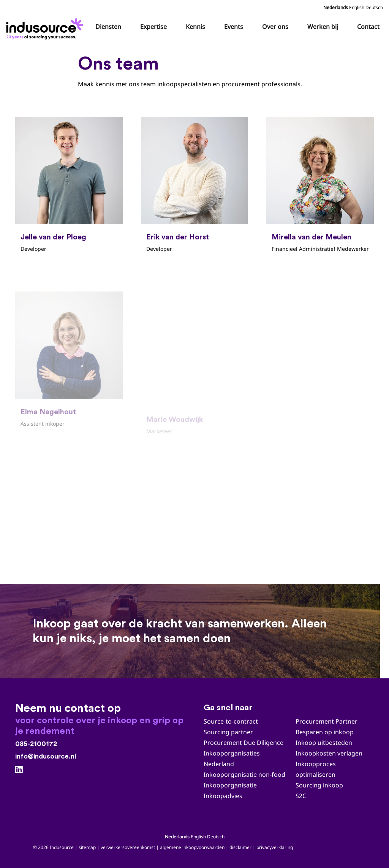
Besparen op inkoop (325, 732)
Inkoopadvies (223, 796)
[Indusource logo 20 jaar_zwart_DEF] (46, 27)
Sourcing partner (228, 732)
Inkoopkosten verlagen (329, 753)
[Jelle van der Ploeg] (69, 186)
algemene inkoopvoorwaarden (192, 847)
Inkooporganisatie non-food (244, 775)
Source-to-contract (231, 721)
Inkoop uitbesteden (324, 743)
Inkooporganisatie (230, 785)
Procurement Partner (327, 721)
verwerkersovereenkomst (128, 847)
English (357, 7)
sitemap (87, 847)
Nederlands (336, 7)
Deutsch (374, 7)
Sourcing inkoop (320, 785)
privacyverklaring (275, 847)
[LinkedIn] (19, 770)
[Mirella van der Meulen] (320, 186)
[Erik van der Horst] (195, 186)
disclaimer (240, 847)
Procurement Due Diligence (244, 743)
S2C (301, 796)
